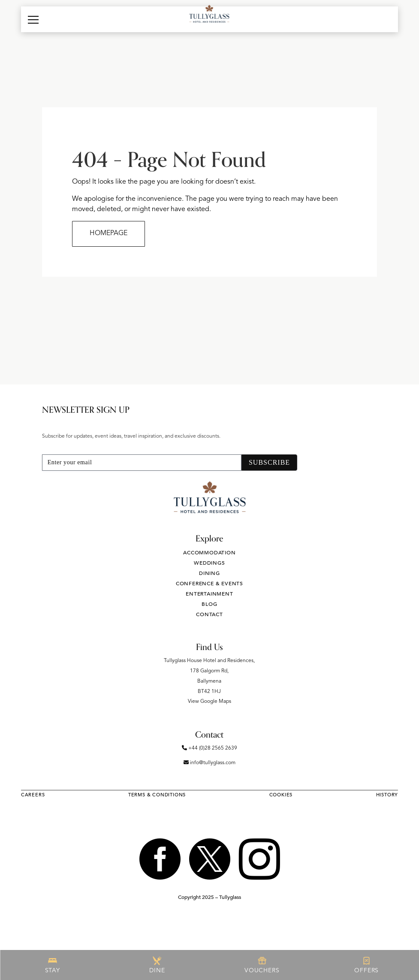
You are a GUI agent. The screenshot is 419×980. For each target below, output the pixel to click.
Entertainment (209, 594)
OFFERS (366, 965)
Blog (209, 604)
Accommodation (209, 553)
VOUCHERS (262, 965)
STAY (53, 965)
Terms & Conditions (157, 795)
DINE (157, 965)
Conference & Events (209, 584)
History (387, 795)
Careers (33, 795)
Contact (209, 614)
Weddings (209, 563)
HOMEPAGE (109, 233)
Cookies (281, 795)
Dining (209, 573)
